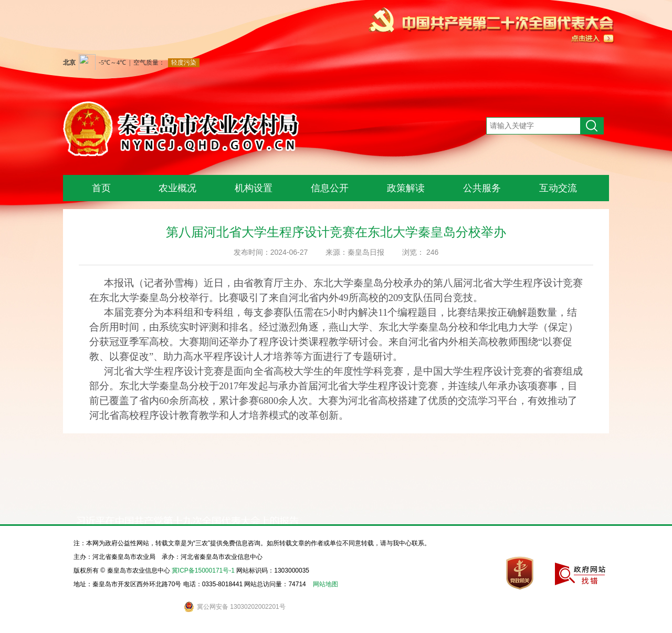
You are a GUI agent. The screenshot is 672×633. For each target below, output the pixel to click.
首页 (101, 188)
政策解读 (406, 188)
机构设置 (254, 188)
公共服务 (482, 188)
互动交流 (558, 188)
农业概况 (177, 188)
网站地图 (325, 584)
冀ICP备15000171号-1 (203, 570)
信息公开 (330, 188)
